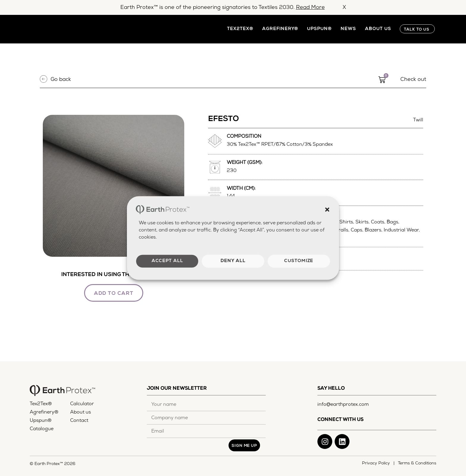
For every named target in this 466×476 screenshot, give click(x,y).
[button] (327, 209)
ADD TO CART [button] (114, 294)
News (348, 29)
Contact (79, 421)
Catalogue (42, 430)
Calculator (82, 405)
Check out (413, 80)
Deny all (233, 261)
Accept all (167, 261)
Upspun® (319, 29)
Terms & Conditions (417, 464)
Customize (299, 261)
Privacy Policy (377, 464)
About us (378, 29)
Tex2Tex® (240, 29)
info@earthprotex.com (343, 405)
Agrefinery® (280, 29)
